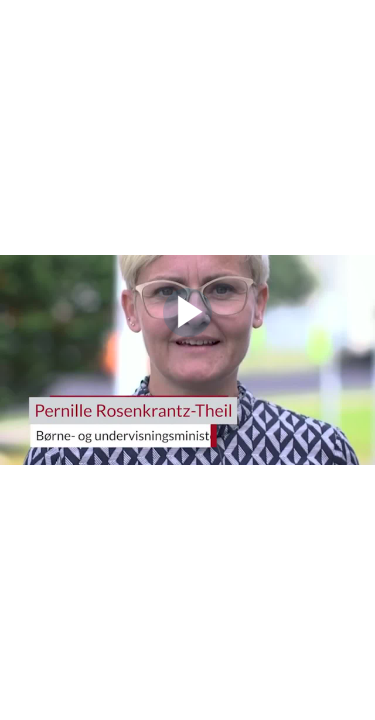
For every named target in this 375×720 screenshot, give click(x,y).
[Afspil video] (187, 332)
